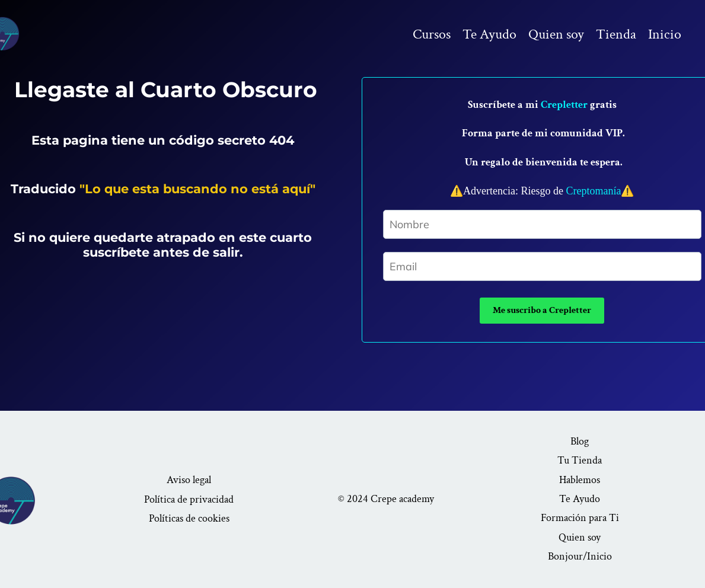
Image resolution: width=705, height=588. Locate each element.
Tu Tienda (580, 460)
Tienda (616, 34)
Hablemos (580, 480)
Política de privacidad (189, 499)
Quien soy (556, 34)
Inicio (665, 34)
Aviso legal (189, 480)
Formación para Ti (580, 518)
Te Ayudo (489, 34)
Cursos (432, 34)
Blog (580, 441)
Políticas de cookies (189, 518)
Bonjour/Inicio (580, 556)
